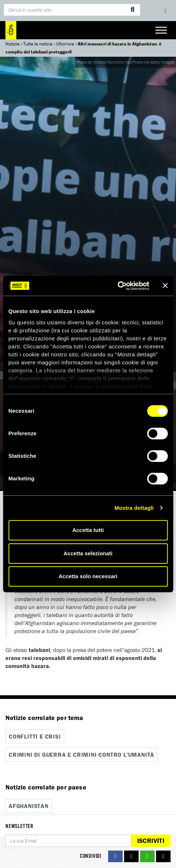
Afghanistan (29, 806)
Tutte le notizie (38, 44)
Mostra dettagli (134, 508)
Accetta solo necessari (88, 576)
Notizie (13, 44)
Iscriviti (151, 841)
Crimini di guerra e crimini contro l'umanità (81, 755)
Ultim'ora (65, 44)
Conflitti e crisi (35, 736)
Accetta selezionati (88, 553)
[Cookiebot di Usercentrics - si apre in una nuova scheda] (117, 286)
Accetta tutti (88, 530)
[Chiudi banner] (165, 286)
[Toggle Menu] (161, 30)
